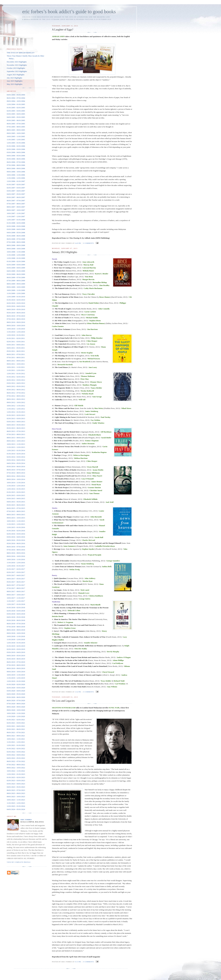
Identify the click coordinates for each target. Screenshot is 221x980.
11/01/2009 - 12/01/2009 (16, 293)
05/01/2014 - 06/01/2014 (16, 466)
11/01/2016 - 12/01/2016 (16, 563)
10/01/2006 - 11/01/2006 (16, 175)
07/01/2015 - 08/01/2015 (16, 511)
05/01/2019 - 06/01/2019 (16, 659)
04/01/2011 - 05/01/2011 (16, 348)
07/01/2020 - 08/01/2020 (16, 704)
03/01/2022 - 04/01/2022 (16, 755)
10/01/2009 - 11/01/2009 (16, 290)
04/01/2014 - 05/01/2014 (16, 463)
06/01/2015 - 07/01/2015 (16, 508)
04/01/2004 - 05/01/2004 (16, 95)
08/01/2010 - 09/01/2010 (16, 322)
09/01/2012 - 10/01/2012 (16, 402)
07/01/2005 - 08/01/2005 (16, 127)
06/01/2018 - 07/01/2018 (16, 624)
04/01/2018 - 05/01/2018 (16, 617)
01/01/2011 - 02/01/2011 (16, 338)
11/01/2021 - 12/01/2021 (16, 742)
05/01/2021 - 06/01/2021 (16, 729)
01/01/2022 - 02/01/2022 (16, 748)
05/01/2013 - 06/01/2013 (16, 428)
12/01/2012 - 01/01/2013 (16, 412)
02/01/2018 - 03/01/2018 (16, 611)
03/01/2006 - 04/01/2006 (16, 152)
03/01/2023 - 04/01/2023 (16, 784)
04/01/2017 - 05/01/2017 (16, 579)
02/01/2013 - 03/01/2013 (16, 418)
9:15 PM (78, 962)
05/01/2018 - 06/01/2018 (16, 620)
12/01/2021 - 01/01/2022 (16, 745)
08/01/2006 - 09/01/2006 (16, 168)
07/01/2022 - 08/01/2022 (16, 765)
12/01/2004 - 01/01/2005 (16, 104)
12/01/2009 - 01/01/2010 (16, 297)
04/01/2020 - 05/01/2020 (16, 694)
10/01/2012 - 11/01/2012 (16, 406)
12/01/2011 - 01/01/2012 (16, 374)
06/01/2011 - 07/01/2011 (16, 354)
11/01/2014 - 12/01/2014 (16, 486)
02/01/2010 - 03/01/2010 (16, 303)
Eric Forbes (26, 820)
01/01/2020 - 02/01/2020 (16, 684)
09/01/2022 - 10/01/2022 (16, 768)
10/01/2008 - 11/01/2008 (16, 252)
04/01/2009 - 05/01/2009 (16, 271)
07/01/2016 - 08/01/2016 (16, 550)
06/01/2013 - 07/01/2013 (16, 431)
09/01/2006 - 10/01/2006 (16, 172)
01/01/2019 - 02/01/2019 (16, 646)
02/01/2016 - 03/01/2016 (16, 534)
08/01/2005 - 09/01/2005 (16, 130)
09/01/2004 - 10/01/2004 (16, 101)
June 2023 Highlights (15, 81)
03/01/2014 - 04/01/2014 (16, 460)
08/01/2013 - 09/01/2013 (16, 438)
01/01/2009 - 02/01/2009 (16, 261)
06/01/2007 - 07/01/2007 (16, 201)
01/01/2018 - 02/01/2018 (16, 607)
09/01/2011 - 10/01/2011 (16, 364)
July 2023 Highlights (14, 78)
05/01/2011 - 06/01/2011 (16, 351)
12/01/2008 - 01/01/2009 (16, 258)
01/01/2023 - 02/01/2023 (16, 777)
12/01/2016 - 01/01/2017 (16, 566)
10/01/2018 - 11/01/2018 (16, 636)
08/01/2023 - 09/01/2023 (16, 793)
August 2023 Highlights (16, 75)
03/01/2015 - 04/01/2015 (16, 498)
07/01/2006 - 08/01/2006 (16, 165)
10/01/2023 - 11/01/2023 (16, 800)
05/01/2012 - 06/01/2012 (16, 390)
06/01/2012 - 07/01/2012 (16, 393)
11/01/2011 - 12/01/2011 (16, 370)
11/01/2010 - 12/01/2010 (16, 332)
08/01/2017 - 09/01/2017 (16, 591)
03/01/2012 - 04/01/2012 (16, 383)
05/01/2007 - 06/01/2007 (16, 197)
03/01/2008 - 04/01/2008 (16, 229)
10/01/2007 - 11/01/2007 (16, 213)
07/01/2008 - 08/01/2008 (16, 242)
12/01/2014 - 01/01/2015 (16, 489)
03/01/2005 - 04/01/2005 (16, 114)
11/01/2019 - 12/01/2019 (16, 678)
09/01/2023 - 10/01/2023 (16, 797)
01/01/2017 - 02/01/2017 (16, 569)
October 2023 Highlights (16, 68)
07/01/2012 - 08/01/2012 (16, 396)
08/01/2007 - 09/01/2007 (16, 207)
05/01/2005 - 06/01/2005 (16, 120)
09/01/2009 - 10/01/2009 (16, 287)
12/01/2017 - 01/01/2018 (16, 604)
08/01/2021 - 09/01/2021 (16, 736)
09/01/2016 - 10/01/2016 (16, 556)
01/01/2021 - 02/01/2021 (16, 720)
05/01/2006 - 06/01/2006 (16, 159)
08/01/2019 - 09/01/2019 (16, 668)
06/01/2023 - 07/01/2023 (16, 790)
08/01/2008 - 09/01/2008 (16, 245)
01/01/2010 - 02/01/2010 (16, 300)
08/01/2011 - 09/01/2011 (16, 361)
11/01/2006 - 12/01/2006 (16, 178)
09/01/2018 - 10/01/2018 (16, 633)
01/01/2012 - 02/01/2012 (16, 377)
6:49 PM (78, 243)
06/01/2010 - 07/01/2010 (16, 316)
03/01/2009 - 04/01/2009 (16, 268)
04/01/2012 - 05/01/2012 (16, 386)
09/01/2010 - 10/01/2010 (16, 325)
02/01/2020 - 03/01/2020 (16, 688)
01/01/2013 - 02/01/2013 (16, 415)
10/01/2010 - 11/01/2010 (16, 329)
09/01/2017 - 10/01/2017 (16, 595)
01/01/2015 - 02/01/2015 (16, 492)
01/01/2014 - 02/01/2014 (16, 454)
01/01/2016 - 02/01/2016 (16, 531)
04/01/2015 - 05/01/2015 (16, 502)
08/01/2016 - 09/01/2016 (16, 553)
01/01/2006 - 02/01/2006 (16, 146)
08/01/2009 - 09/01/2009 (16, 284)
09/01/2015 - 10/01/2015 (16, 518)
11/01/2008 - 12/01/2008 (16, 255)
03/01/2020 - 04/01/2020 (16, 691)
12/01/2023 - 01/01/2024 (16, 806)
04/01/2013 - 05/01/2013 (16, 425)
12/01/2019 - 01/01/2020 (16, 681)
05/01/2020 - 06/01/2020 (16, 697)
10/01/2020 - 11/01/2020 (16, 713)
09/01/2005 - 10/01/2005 (16, 133)
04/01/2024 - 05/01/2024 (16, 809)
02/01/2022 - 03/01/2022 (16, 752)
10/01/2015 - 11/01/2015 (16, 521)
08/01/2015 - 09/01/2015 (16, 515)
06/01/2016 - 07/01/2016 (16, 547)
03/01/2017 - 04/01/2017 (16, 575)
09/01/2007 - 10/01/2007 (16, 210)
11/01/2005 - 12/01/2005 (16, 140)
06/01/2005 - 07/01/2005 (16, 124)
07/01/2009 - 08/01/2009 (16, 281)
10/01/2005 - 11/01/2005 (16, 136)
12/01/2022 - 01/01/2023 (16, 774)
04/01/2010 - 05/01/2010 (16, 309)
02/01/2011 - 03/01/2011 (16, 342)
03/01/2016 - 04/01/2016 (16, 537)
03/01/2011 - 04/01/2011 (16, 345)
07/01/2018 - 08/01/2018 (16, 627)
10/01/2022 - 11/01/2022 (16, 771)
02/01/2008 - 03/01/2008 (16, 226)
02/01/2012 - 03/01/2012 (16, 380)
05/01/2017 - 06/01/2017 (16, 582)
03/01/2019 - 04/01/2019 (16, 652)
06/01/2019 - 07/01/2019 (16, 662)
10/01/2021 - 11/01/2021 (16, 739)
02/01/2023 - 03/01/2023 (16, 780)
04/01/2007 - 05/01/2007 (16, 194)
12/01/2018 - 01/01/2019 (16, 643)
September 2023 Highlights (17, 71)
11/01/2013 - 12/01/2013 (16, 447)
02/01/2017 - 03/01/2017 (16, 572)
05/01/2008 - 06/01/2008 (16, 236)
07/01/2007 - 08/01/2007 (16, 204)
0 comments (89, 243)
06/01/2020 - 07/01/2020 (16, 700)
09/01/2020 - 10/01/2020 (16, 710)
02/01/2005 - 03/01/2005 (16, 111)
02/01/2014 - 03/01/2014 (16, 457)
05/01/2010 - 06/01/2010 (16, 313)
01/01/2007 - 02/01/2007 (16, 184)
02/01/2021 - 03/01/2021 (16, 723)
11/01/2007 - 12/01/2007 (16, 216)
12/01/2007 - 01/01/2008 (16, 220)
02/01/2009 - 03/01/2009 (16, 265)
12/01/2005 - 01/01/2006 (16, 143)
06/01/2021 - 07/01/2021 (16, 732)
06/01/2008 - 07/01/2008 (16, 239)
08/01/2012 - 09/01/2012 (16, 399)
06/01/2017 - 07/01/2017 (16, 585)
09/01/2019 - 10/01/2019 (16, 672)
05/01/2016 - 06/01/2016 (16, 543)
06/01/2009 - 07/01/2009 (16, 277)
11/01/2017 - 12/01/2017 (16, 601)
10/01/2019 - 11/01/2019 (16, 675)
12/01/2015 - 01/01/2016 (16, 527)
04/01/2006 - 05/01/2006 (16, 156)
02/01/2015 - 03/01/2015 (16, 495)
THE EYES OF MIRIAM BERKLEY (21, 53)
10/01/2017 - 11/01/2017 (16, 598)
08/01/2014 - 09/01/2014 (16, 476)
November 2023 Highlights (17, 65)
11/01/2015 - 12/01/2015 (16, 524)
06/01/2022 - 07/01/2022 (16, 761)
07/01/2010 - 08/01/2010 (16, 319)
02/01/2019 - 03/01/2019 (16, 649)
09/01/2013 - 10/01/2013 (16, 441)
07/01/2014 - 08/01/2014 (16, 473)
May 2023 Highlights (15, 84)
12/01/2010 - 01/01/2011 (16, 335)
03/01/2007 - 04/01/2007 (16, 191)
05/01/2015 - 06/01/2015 (16, 505)
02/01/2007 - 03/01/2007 (16, 188)
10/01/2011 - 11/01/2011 (16, 367)
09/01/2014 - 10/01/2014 (16, 479)
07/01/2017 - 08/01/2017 (16, 588)
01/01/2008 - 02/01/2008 (16, 223)
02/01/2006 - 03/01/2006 (16, 149)
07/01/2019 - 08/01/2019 (16, 665)
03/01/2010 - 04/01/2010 (16, 306)
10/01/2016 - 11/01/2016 (16, 559)
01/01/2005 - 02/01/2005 (16, 108)
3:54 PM (78, 692)
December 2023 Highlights (17, 62)
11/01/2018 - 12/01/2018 (16, 639)
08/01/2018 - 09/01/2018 (16, 630)
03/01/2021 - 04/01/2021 (16, 726)
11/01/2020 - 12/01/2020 (16, 716)
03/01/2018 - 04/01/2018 (16, 614)
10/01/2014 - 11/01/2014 (16, 483)
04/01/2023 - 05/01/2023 (16, 787)
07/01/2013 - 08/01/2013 (16, 434)
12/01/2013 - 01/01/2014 (16, 450)
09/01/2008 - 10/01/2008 (16, 249)
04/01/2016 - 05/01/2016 (16, 540)
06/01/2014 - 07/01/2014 (16, 470)
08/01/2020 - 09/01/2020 (16, 707)
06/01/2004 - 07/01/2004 (16, 98)
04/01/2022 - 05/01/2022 (16, 758)
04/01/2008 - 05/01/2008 (16, 232)
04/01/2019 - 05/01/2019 (16, 656)
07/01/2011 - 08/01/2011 (16, 357)
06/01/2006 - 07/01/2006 (16, 162)
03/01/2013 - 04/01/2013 (16, 422)
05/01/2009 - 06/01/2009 (16, 274)
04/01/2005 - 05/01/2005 (16, 117)
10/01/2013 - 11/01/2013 (16, 444)
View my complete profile (19, 862)
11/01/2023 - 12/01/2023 (16, 803)
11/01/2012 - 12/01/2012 (16, 409)
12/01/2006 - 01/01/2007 (16, 181)
